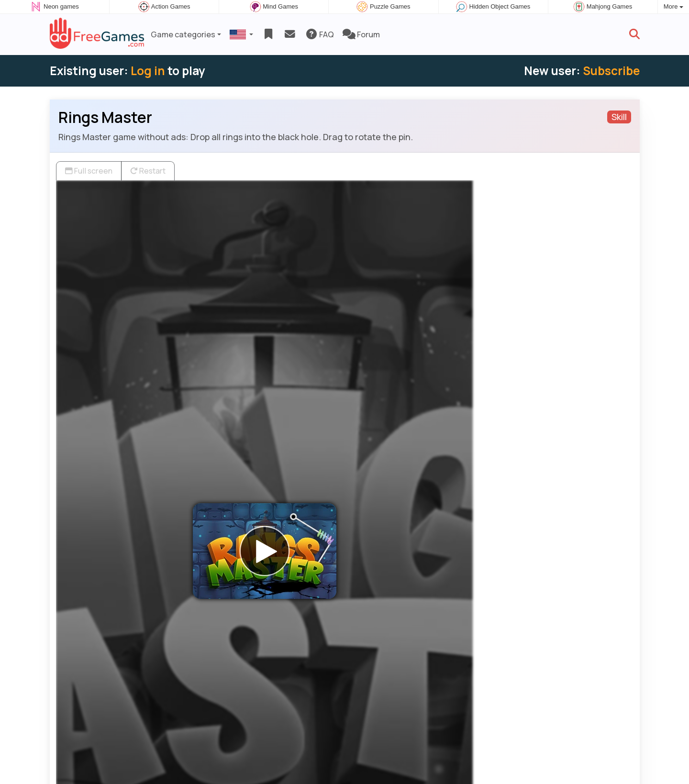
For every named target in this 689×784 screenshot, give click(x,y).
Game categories (183, 34)
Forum (361, 34)
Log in (148, 71)
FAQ (319, 34)
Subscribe (611, 71)
